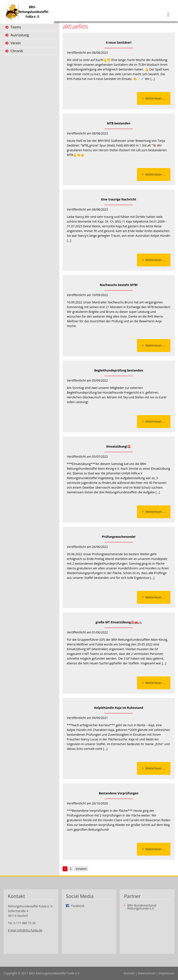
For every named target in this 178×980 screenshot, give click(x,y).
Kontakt (129, 973)
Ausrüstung (20, 35)
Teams (16, 27)
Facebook (78, 906)
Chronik (17, 51)
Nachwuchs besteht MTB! (119, 285)
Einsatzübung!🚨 (119, 446)
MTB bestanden (119, 123)
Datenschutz (147, 973)
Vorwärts (81, 869)
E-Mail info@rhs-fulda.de (25, 930)
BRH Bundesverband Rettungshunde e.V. (142, 907)
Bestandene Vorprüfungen (119, 793)
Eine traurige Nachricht (119, 199)
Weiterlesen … (158, 99)
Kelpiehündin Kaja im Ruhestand (119, 708)
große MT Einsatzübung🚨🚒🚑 (119, 622)
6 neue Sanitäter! (119, 42)
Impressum (167, 973)
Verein (16, 43)
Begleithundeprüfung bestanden (119, 370)
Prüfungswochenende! (119, 537)
